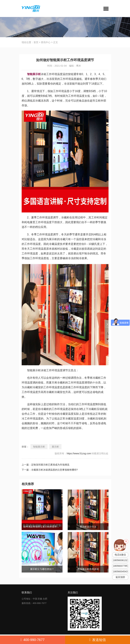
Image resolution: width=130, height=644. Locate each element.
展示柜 (55, 447)
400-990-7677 (33, 640)
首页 (36, 42)
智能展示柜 (39, 447)
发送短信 (98, 640)
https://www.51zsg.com (79, 453)
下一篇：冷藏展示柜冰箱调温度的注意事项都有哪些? (50, 470)
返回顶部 (120, 577)
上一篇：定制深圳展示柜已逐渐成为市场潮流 (45, 465)
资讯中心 (46, 42)
